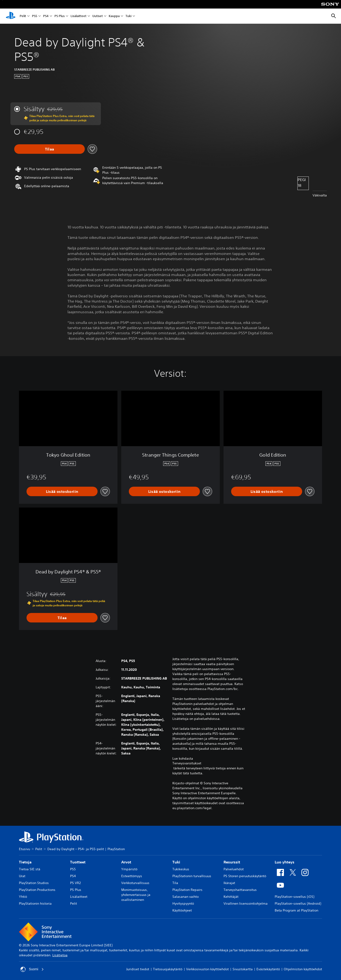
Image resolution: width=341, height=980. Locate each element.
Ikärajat (229, 883)
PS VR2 (75, 883)
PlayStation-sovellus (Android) (298, 903)
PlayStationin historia (35, 903)
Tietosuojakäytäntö (168, 969)
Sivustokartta (243, 969)
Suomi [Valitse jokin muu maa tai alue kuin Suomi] (32, 969)
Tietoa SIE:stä (30, 869)
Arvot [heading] (126, 862)
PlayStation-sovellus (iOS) (294, 897)
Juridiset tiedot (138, 969)
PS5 (35, 16)
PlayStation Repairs (187, 890)
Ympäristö (129, 869)
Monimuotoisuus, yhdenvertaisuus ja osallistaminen (136, 895)
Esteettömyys (132, 876)
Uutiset (98, 16)
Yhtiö (23, 897)
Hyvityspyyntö (183, 903)
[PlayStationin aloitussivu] (11, 16)
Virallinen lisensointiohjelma (246, 903)
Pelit (23, 16)
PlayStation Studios (34, 883)
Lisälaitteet (79, 16)
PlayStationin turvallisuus (192, 876)
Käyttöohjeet (182, 910)
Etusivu (25, 849)
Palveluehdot (234, 869)
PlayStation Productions (37, 890)
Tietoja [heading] (25, 862)
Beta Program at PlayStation (296, 910)
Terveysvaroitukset (187, 763)
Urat (22, 876)
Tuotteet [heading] (78, 862)
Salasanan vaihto (186, 897)
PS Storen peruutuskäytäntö (245, 876)
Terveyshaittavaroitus (240, 890)
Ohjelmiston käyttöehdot (303, 969)
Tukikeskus (181, 869)
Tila (175, 883)
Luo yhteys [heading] (285, 862)
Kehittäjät (231, 897)
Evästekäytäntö (268, 969)
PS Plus (60, 16)
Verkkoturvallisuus (135, 883)
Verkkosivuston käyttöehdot (207, 969)
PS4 (46, 16)
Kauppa (114, 16)
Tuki (128, 16)
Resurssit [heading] (232, 862)
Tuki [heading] (176, 862)
